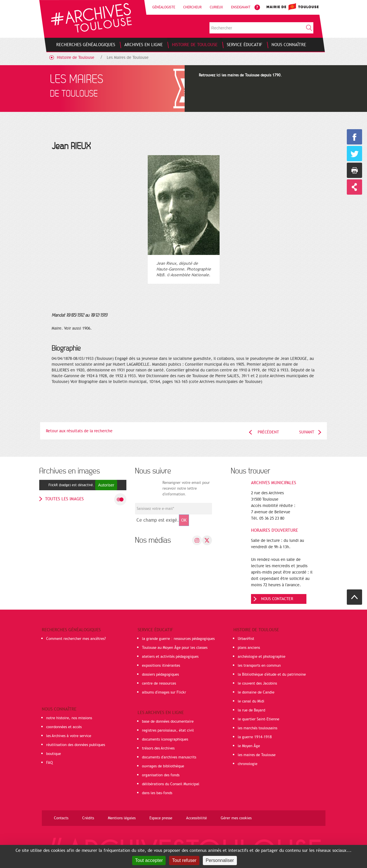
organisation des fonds (161, 775)
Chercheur (192, 7)
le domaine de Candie (256, 692)
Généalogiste (164, 7)
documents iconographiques (165, 739)
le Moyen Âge (249, 746)
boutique (54, 754)
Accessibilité (196, 818)
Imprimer (354, 170)
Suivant (307, 432)
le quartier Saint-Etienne (259, 719)
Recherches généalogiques (71, 630)
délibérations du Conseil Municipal (171, 784)
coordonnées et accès (64, 727)
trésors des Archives (158, 748)
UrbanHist (246, 639)
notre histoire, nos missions (69, 718)
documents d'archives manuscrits (169, 757)
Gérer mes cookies (236, 818)
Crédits (88, 818)
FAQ (49, 763)
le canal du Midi (251, 701)
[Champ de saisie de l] (174, 509)
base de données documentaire (168, 722)
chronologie (248, 764)
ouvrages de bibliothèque (163, 766)
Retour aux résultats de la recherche (79, 431)
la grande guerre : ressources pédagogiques (178, 639)
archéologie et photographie (262, 657)
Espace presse (161, 818)
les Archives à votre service (69, 736)
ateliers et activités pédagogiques (170, 657)
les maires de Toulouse (257, 755)
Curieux (216, 7)
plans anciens (249, 648)
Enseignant (241, 7)
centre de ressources (159, 683)
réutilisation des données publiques (76, 745)
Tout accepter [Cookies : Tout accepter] (149, 860)
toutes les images (64, 499)
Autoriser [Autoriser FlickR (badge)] (106, 485)
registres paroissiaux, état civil (168, 730)
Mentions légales (122, 818)
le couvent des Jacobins (257, 683)
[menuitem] (86, 45)
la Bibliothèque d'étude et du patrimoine (272, 675)
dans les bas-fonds (157, 793)
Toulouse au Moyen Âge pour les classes (175, 648)
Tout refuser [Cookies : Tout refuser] (184, 860)
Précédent (268, 432)
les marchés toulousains (258, 728)
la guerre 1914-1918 (255, 737)
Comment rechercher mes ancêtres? (76, 639)
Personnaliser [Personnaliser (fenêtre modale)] (220, 860)
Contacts (61, 818)
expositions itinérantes (161, 666)
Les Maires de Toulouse (128, 58)
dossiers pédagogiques (160, 675)
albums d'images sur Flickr (164, 692)
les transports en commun (259, 666)
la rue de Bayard (251, 710)
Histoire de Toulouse (76, 58)
